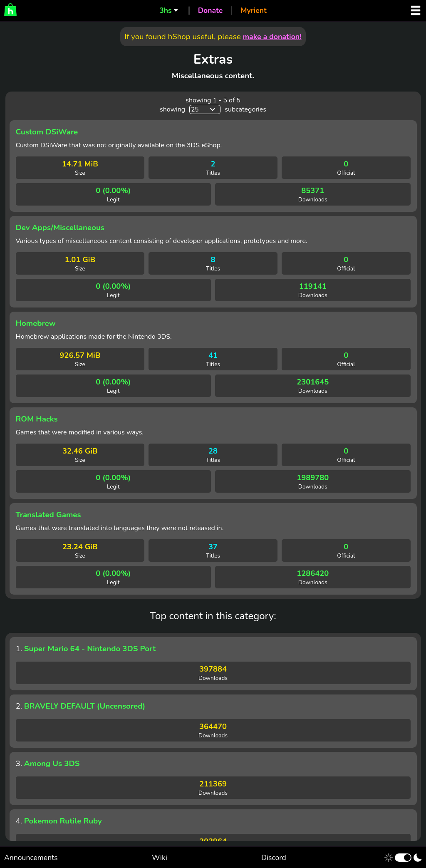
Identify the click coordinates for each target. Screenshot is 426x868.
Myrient (254, 10)
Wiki (160, 858)
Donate (211, 10)
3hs (165, 10)
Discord (274, 858)
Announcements (31, 858)
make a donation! (272, 37)
